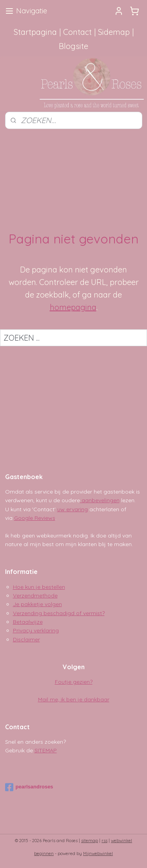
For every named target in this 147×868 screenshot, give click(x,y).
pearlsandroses (29, 787)
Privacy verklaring (36, 630)
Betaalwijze (28, 622)
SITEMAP (46, 750)
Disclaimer (26, 639)
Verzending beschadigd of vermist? (59, 613)
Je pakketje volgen (37, 604)
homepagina (73, 307)
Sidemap (114, 32)
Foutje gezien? (74, 682)
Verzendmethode (35, 596)
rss (104, 841)
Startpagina (35, 32)
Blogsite (73, 46)
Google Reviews (35, 518)
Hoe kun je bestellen (39, 587)
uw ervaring (73, 509)
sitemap (90, 841)
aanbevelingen (100, 500)
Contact (77, 32)
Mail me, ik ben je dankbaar (74, 699)
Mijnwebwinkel (98, 853)
